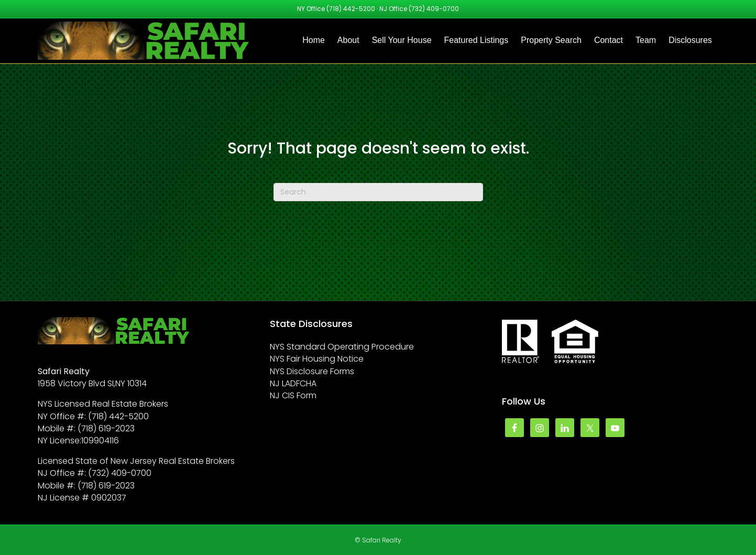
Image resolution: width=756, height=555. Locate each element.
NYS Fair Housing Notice (317, 359)
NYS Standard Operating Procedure (342, 347)
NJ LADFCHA (293, 383)
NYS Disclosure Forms (312, 371)
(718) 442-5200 (351, 9)
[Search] (378, 192)
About (348, 40)
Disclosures (690, 40)
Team (646, 40)
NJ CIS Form (293, 395)
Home (314, 40)
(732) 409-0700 (434, 9)
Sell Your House (402, 40)
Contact (609, 40)
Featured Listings (476, 40)
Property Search (551, 40)
